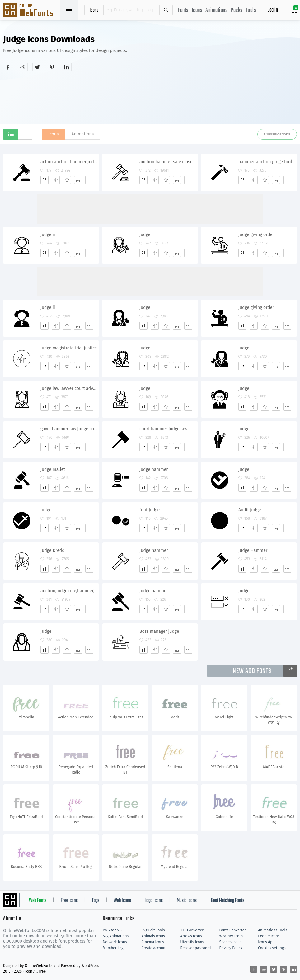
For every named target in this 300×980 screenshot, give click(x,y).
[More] (89, 180)
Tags (96, 901)
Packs (237, 10)
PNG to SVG (112, 930)
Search (166, 10)
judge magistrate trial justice (69, 348)
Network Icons (115, 942)
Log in (273, 10)
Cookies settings (272, 948)
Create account (154, 948)
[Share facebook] (8, 67)
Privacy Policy (231, 948)
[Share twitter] (37, 67)
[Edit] (56, 180)
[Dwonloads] (78, 180)
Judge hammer (154, 550)
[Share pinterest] (52, 67)
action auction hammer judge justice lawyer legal (70, 162)
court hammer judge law (163, 429)
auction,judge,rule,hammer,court (70, 591)
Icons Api (266, 942)
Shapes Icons (230, 942)
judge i (146, 235)
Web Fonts (38, 901)
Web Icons (122, 901)
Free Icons (69, 901)
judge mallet (53, 469)
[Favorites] (67, 180)
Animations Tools (272, 930)
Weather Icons (231, 936)
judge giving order (256, 235)
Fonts (183, 10)
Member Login (115, 948)
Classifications (277, 134)
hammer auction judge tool (265, 162)
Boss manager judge (159, 631)
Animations (216, 10)
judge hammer (154, 469)
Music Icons (187, 901)
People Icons (269, 936)
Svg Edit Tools (153, 930)
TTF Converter (192, 930)
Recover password (196, 948)
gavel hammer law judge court (70, 429)
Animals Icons (153, 936)
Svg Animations (116, 936)
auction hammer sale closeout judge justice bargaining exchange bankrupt (169, 162)
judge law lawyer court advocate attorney (70, 388)
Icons (197, 10)
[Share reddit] (23, 67)
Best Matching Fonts (228, 901)
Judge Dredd (53, 550)
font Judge (150, 510)
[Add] (45, 180)
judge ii (48, 235)
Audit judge (250, 510)
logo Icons (154, 901)
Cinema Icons (153, 942)
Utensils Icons (192, 942)
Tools (251, 10)
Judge (244, 591)
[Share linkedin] (67, 67)
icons (94, 10)
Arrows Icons (191, 936)
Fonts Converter (232, 930)
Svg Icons (31, 11)
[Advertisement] (245, 79)
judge (145, 348)
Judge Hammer (253, 550)
